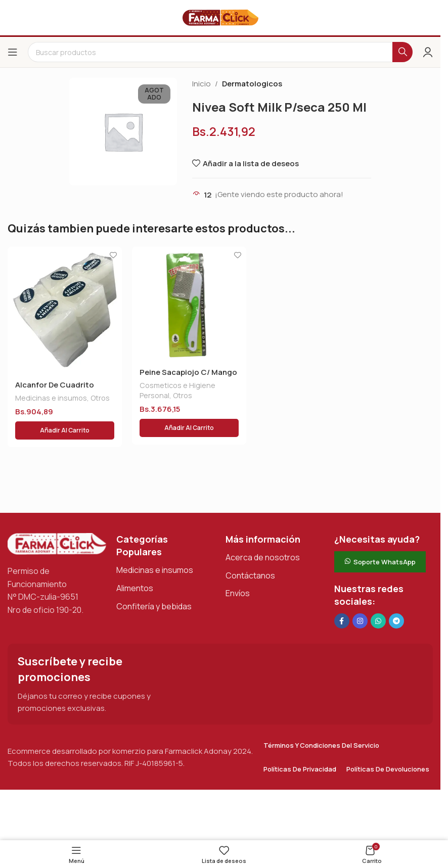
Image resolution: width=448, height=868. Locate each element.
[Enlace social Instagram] (360, 621)
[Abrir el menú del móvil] (13, 52)
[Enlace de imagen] (57, 543)
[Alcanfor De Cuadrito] (65, 310)
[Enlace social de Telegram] (396, 621)
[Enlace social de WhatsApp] (378, 621)
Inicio (201, 84)
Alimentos (135, 588)
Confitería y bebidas (154, 606)
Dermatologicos (252, 84)
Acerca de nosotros (263, 557)
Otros (100, 398)
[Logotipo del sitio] (220, 17)
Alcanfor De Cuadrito (55, 385)
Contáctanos (250, 575)
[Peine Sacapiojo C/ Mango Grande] (189, 304)
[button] (65, 430)
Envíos (238, 593)
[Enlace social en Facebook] (342, 621)
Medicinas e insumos (51, 398)
